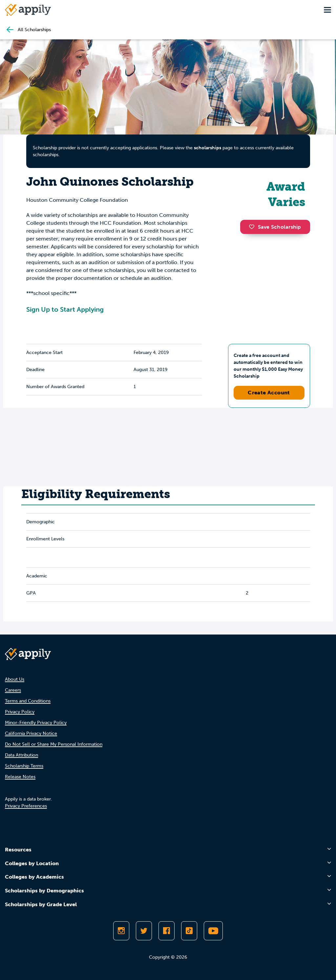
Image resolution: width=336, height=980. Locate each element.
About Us (15, 679)
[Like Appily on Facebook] (167, 931)
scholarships (208, 148)
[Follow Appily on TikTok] (189, 931)
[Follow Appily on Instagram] (121, 931)
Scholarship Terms (24, 766)
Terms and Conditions (28, 701)
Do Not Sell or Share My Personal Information (54, 744)
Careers (13, 690)
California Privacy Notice (31, 733)
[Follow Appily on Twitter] (144, 931)
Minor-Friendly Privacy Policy (36, 723)
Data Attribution (21, 755)
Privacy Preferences (26, 806)
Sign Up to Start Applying (65, 309)
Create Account (269, 393)
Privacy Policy (20, 712)
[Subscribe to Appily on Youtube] (213, 931)
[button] (253, 227)
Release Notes (20, 777)
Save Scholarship (275, 227)
